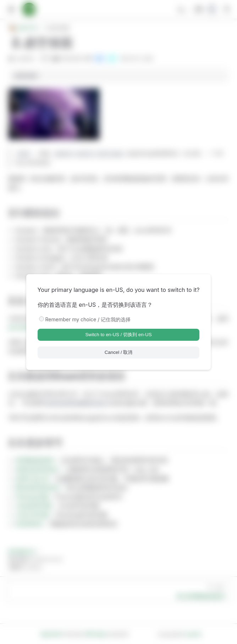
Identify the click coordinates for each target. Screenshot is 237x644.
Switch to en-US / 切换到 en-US (118, 335)
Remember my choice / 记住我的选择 (88, 319)
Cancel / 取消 (119, 352)
